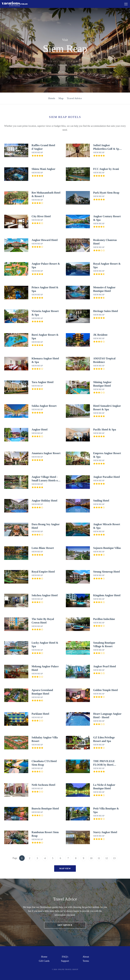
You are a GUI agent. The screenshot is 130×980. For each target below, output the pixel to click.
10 (91, 858)
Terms (86, 961)
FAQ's (65, 957)
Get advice (65, 925)
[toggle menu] (124, 4)
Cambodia (62, 65)
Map (61, 98)
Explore (50, 65)
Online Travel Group (68, 969)
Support (65, 961)
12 (107, 858)
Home (44, 957)
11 (99, 858)
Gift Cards (44, 961)
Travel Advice (74, 98)
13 (114, 858)
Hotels (52, 98)
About (86, 957)
